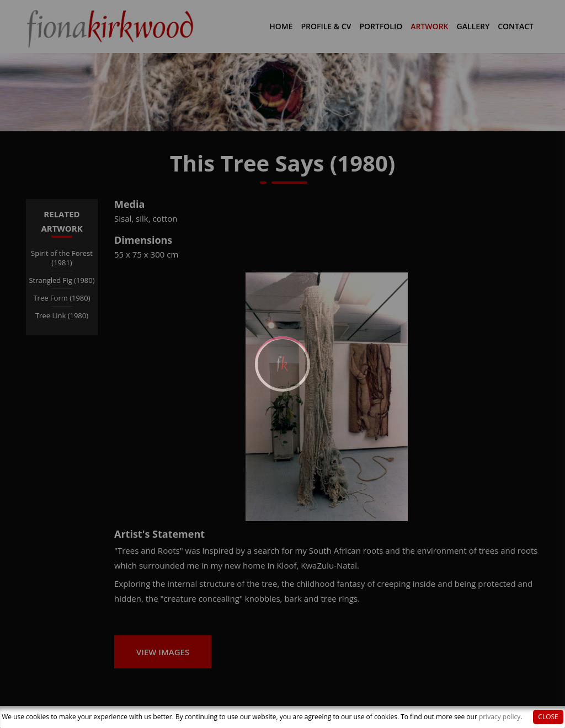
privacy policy (500, 717)
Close (548, 717)
